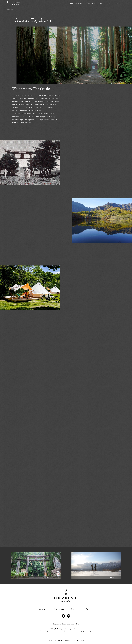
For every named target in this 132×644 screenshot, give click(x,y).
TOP (8, 10)
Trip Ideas (91, 3)
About (43, 609)
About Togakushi (76, 3)
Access (119, 3)
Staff (110, 3)
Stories (102, 3)
